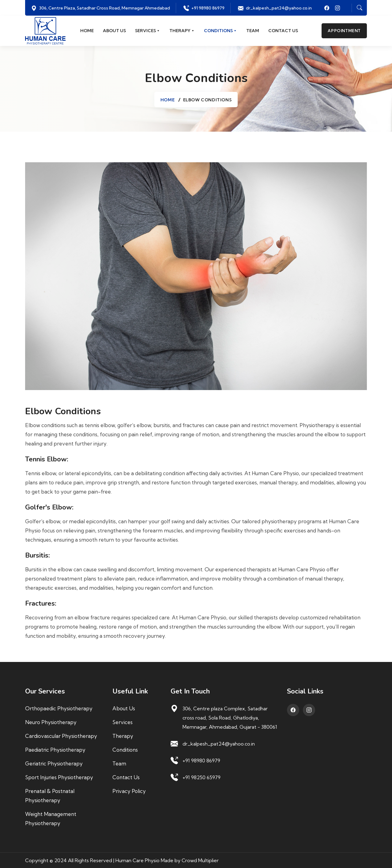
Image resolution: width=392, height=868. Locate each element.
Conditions (221, 31)
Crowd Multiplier (200, 860)
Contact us (283, 31)
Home (87, 31)
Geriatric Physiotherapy (54, 763)
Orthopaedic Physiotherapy (59, 708)
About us (114, 31)
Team (253, 31)
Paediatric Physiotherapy (55, 750)
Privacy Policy (129, 791)
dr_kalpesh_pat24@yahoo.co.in (279, 8)
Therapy (182, 31)
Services (148, 31)
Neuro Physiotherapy (51, 722)
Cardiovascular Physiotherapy (61, 736)
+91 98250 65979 (202, 777)
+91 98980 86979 (208, 8)
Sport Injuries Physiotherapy (59, 777)
